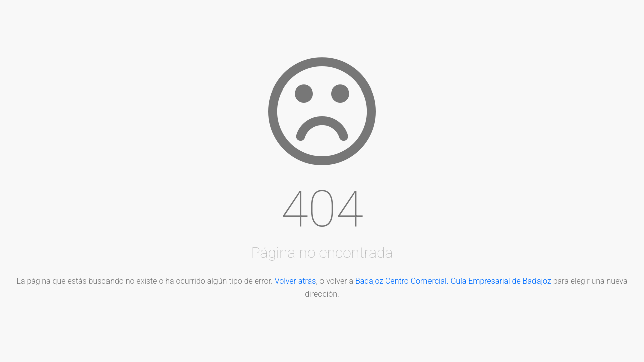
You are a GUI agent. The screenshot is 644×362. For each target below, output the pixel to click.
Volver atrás (296, 281)
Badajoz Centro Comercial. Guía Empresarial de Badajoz (453, 281)
